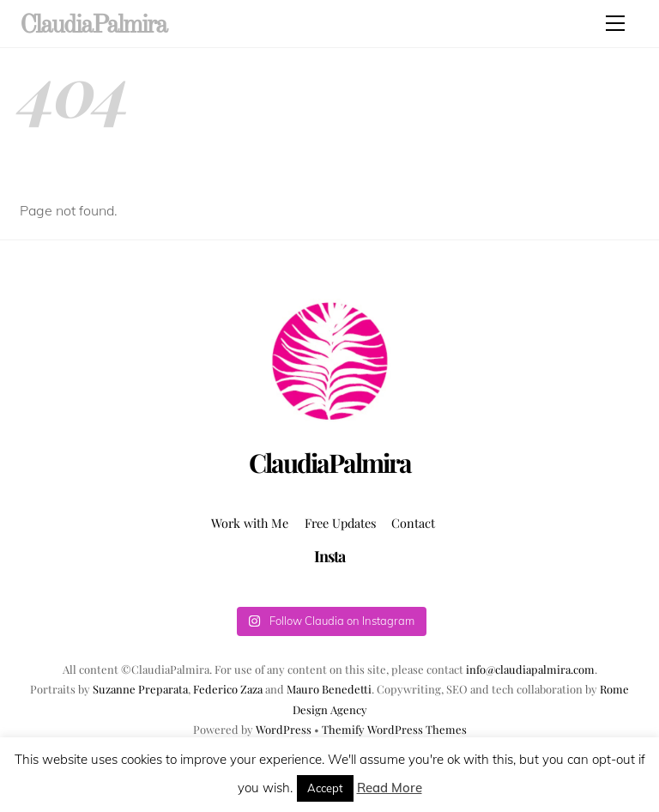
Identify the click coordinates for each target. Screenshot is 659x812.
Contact (413, 523)
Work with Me (250, 523)
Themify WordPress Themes (394, 729)
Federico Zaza (228, 689)
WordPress (284, 729)
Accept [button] (325, 788)
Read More (390, 788)
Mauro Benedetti (329, 689)
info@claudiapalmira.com (530, 669)
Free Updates (340, 523)
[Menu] (615, 23)
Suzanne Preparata (140, 689)
